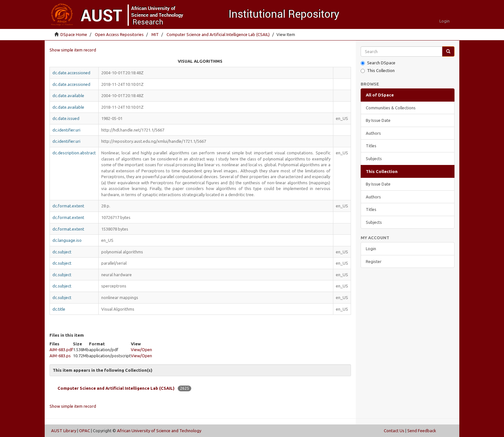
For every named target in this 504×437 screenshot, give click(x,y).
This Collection (378, 71)
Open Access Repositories (119, 34)
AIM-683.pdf (61, 350)
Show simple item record (73, 50)
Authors (373, 133)
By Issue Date (378, 120)
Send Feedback (422, 431)
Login (371, 249)
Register (374, 261)
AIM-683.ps (60, 356)
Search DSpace (378, 63)
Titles (371, 146)
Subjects (374, 159)
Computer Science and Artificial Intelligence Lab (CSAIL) (218, 34)
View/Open (141, 350)
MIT (155, 34)
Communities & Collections (391, 108)
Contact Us (394, 431)
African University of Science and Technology (159, 431)
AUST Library (64, 431)
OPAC (85, 431)
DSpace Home (74, 34)
